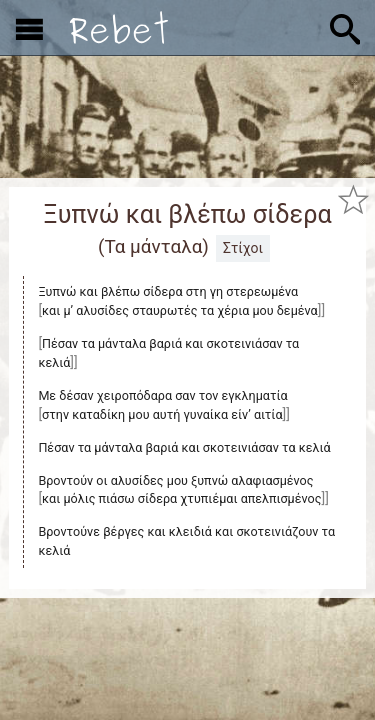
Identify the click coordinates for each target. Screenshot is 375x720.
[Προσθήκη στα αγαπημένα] (353, 199)
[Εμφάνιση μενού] (29, 28)
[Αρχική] (119, 27)
